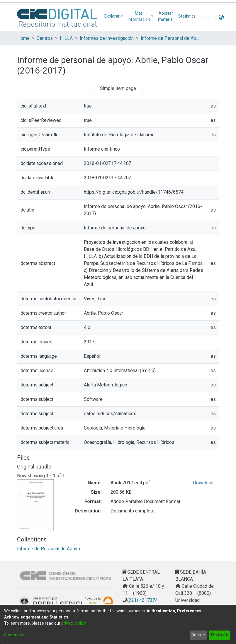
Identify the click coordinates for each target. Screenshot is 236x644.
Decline (198, 635)
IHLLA (66, 38)
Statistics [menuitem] (187, 16)
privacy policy (73, 623)
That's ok (219, 635)
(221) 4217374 (142, 600)
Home (23, 38)
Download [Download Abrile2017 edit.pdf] (203, 483)
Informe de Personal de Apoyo (170, 38)
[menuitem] (114, 16)
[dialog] (118, 625)
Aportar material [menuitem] (166, 16)
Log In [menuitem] (209, 17)
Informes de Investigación (107, 38)
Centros (45, 38)
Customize (14, 635)
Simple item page (118, 88)
